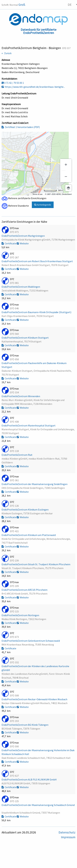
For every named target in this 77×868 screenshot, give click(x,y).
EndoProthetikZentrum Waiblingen (21, 287)
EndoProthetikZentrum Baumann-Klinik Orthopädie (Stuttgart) (37, 312)
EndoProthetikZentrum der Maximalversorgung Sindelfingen (35, 484)
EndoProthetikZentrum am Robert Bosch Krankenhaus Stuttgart (37, 261)
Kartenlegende (43, 205)
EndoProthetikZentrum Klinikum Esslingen (25, 510)
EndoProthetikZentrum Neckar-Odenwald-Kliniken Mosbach (35, 699)
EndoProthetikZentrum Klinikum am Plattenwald (29, 535)
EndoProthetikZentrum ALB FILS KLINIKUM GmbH (29, 779)
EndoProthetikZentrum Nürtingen (21, 615)
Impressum (68, 837)
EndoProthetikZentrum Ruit (17, 455)
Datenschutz (67, 832)
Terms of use (37, 194)
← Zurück (7, 53)
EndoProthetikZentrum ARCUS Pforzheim (25, 590)
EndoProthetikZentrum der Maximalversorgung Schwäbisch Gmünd (38, 805)
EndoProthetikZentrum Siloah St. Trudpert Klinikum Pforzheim (36, 564)
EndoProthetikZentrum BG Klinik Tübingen (25, 725)
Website (23, 243)
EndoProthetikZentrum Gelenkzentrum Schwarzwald (31, 641)
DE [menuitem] (70, 5)
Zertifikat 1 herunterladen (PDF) (21, 127)
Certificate (9, 243)
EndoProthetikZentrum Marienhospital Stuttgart (29, 425)
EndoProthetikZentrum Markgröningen (23, 236)
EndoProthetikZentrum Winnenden (21, 396)
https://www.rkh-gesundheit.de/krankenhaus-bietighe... (33, 87)
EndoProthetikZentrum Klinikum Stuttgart (25, 338)
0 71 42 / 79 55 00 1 (13, 83)
